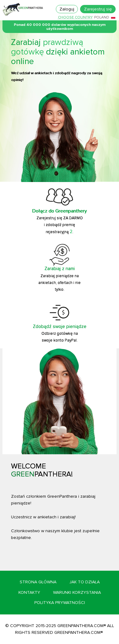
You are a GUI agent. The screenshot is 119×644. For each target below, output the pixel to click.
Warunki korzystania (77, 592)
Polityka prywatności (60, 603)
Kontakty (29, 592)
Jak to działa (84, 582)
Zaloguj (67, 9)
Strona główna (38, 582)
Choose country (75, 18)
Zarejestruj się (98, 9)
